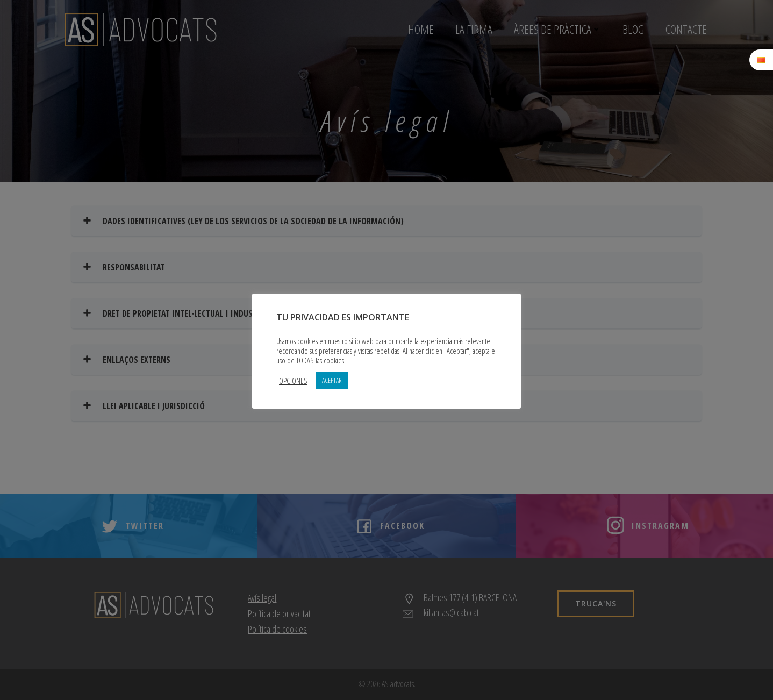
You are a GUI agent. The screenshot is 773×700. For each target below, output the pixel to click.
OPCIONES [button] (293, 381)
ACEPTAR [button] (332, 380)
